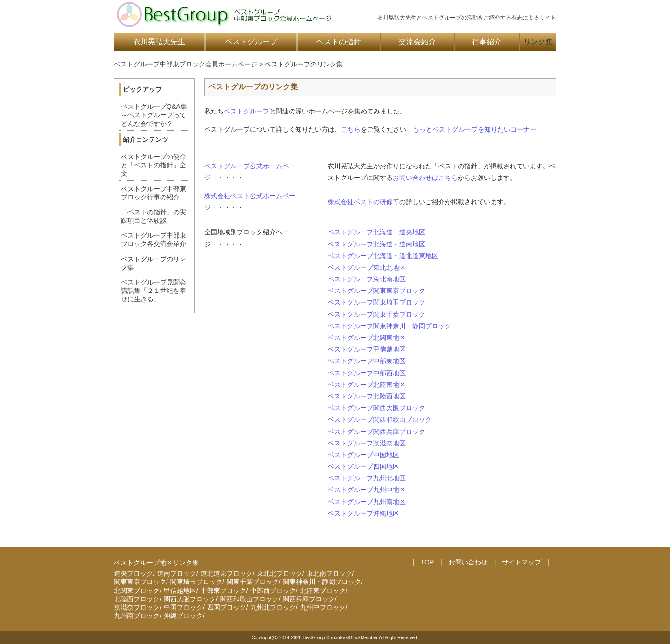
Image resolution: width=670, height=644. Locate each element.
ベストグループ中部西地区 (367, 373)
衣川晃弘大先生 (159, 42)
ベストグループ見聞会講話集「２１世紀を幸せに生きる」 (154, 291)
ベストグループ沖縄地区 (363, 513)
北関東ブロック (137, 591)
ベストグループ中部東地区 (367, 361)
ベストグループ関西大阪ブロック (376, 408)
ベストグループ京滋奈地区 (367, 443)
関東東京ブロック (140, 582)
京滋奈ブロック (137, 607)
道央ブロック (134, 573)
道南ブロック (177, 573)
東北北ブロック (280, 573)
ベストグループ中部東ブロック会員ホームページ (186, 64)
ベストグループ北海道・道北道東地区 (383, 256)
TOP (427, 562)
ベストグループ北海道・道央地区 (376, 232)
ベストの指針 (339, 42)
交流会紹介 (417, 42)
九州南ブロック (137, 616)
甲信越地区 (180, 591)
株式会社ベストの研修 (360, 202)
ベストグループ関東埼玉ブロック (376, 302)
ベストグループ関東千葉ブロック (376, 314)
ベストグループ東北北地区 (367, 267)
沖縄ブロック (183, 616)
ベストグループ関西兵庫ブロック (376, 432)
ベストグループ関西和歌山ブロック (380, 419)
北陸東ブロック (323, 591)
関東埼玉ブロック (196, 582)
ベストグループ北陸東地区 (367, 385)
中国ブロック (183, 607)
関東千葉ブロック (253, 582)
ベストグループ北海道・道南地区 (376, 244)
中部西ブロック (273, 591)
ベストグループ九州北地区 (367, 478)
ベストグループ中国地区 (363, 455)
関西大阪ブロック (190, 599)
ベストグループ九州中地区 (367, 490)
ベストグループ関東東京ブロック (376, 291)
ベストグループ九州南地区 (367, 502)
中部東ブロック (223, 591)
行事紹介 (487, 42)
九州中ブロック (323, 607)
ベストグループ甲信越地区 (367, 349)
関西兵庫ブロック (309, 599)
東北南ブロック (329, 573)
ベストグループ (251, 42)
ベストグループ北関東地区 (367, 338)
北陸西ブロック (137, 599)
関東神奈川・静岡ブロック (322, 582)
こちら (351, 129)
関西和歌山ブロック (249, 599)
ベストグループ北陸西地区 (367, 396)
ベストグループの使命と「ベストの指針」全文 (154, 165)
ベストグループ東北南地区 (367, 279)
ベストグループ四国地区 (363, 466)
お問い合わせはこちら (425, 178)
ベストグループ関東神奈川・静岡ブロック (389, 326)
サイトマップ (522, 562)
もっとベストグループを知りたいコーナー (475, 129)
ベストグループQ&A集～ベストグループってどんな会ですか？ (154, 115)
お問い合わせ (468, 562)
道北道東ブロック (227, 573)
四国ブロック (227, 607)
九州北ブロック (273, 607)
